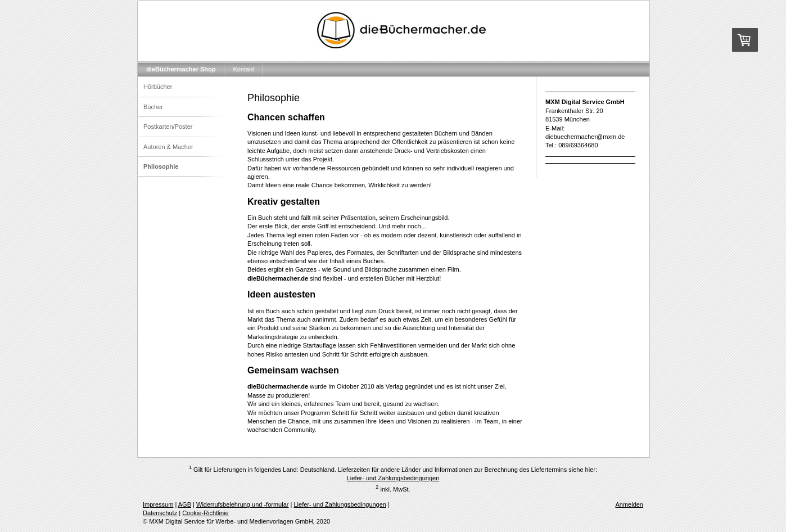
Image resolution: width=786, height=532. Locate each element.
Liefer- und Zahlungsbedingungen (393, 478)
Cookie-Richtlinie (205, 513)
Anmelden (629, 504)
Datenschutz (160, 513)
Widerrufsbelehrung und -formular (242, 504)
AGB (185, 504)
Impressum (158, 504)
